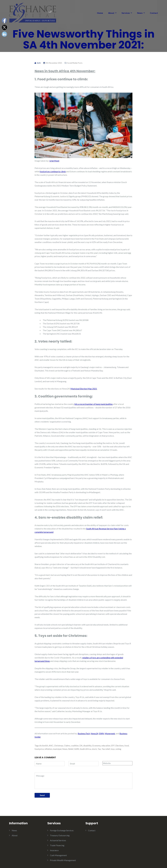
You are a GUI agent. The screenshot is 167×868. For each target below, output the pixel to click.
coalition (75, 745)
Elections (120, 745)
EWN (102, 733)
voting (118, 749)
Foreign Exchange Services (62, 830)
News (140, 13)
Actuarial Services (58, 840)
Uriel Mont (54, 161)
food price (39, 749)
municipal (57, 749)
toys (113, 749)
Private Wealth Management (63, 860)
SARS (77, 749)
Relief (71, 749)
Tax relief (106, 749)
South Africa (85, 749)
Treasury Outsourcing (60, 835)
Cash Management (58, 855)
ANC (51, 745)
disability (87, 745)
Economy (97, 745)
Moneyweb (110, 733)
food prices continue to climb (53, 171)
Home (100, 13)
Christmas (59, 745)
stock (94, 749)
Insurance (54, 850)
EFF (113, 745)
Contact (154, 13)
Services (126, 13)
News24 (94, 733)
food (127, 745)
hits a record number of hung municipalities (94, 404)
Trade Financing (57, 845)
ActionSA (44, 745)
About (111, 13)
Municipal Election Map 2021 (84, 389)
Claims (67, 745)
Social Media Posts (75, 63)
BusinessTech (84, 733)
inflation (48, 749)
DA (81, 745)
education (106, 745)
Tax (99, 749)
